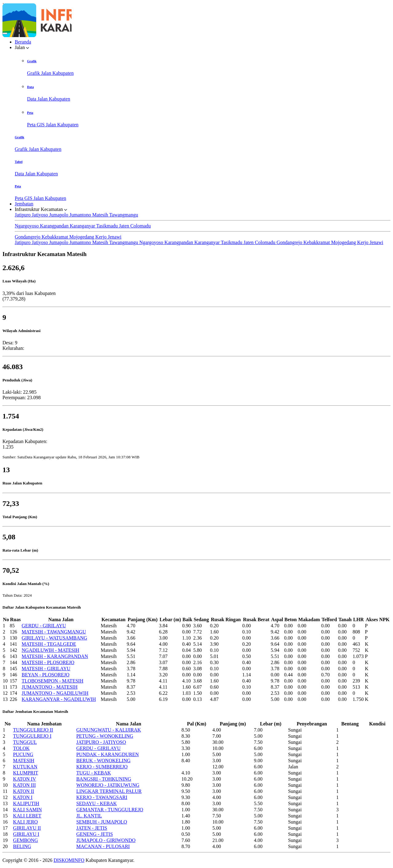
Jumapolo (59, 215)
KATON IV (25, 779)
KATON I (23, 797)
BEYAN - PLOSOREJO (46, 675)
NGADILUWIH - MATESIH (51, 650)
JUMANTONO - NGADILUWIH (55, 693)
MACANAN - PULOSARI (103, 846)
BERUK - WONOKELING (103, 761)
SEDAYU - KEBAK (96, 803)
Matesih (101, 215)
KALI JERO (25, 822)
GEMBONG (26, 840)
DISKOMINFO (69, 860)
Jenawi (115, 237)
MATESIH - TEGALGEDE (49, 644)
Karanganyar (83, 226)
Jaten (125, 226)
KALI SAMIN (28, 810)
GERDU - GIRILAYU (44, 626)
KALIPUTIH (26, 803)
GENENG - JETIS (94, 834)
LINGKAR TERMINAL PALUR (109, 791)
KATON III (25, 785)
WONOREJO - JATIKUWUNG (108, 785)
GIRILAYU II (27, 828)
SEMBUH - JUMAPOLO (101, 822)
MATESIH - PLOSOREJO (48, 662)
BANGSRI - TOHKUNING (104, 779)
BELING (22, 846)
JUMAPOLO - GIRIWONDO (106, 840)
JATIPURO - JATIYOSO (101, 742)
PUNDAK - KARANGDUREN (107, 754)
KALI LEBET (27, 816)
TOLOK (21, 748)
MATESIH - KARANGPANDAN (55, 656)
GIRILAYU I (26, 834)
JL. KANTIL (89, 816)
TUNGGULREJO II (33, 730)
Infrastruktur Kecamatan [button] (41, 209)
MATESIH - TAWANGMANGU (54, 632)
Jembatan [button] (24, 204)
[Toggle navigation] (5, 33)
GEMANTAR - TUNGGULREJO (110, 810)
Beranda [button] (23, 42)
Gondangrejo (28, 237)
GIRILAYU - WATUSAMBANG (54, 638)
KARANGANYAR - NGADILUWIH (59, 699)
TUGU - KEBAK (93, 773)
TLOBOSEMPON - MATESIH (53, 681)
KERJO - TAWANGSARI (102, 797)
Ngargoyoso (27, 226)
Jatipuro (23, 215)
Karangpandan (55, 226)
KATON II (24, 791)
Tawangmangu (124, 215)
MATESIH (24, 761)
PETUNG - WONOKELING (105, 736)
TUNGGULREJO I (32, 736)
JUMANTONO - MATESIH (50, 687)
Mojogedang (82, 237)
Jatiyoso (41, 215)
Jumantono (81, 215)
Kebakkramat (56, 237)
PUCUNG (23, 754)
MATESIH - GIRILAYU (46, 669)
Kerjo (102, 237)
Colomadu (140, 226)
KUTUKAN (25, 767)
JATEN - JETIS (91, 828)
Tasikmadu (108, 226)
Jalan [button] (22, 47)
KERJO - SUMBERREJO (102, 767)
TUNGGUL (25, 742)
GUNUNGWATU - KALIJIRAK (109, 730)
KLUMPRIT (26, 773)
